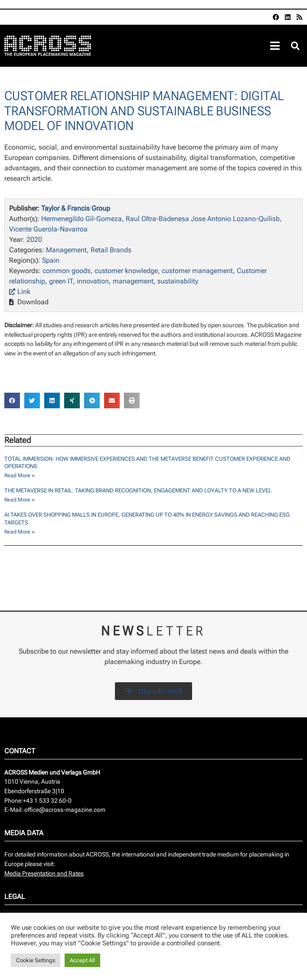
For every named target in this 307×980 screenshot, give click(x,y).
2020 (34, 239)
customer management (197, 271)
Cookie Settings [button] (36, 960)
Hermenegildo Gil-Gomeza (82, 219)
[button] (296, 46)
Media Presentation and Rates (44, 874)
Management (66, 250)
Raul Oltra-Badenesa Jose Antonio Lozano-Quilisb (203, 219)
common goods (67, 271)
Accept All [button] (82, 960)
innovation (93, 281)
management (133, 281)
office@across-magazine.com (65, 810)
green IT (61, 281)
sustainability (178, 281)
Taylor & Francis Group (76, 208)
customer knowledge (126, 271)
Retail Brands (111, 250)
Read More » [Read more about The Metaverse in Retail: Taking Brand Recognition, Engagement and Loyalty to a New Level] (20, 500)
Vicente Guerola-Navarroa (48, 229)
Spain (51, 260)
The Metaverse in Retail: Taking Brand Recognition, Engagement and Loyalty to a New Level (138, 490)
